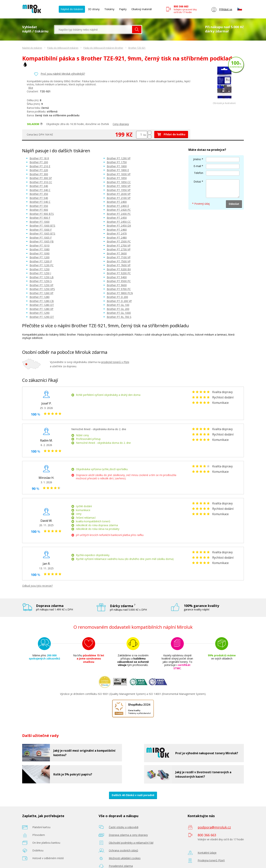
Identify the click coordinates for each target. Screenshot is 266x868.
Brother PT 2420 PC (119, 210)
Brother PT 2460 (117, 230)
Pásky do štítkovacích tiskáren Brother (103, 48)
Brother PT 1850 (117, 178)
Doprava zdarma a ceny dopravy (128, 835)
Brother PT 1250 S (41, 281)
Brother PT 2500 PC (119, 241)
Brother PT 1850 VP (119, 186)
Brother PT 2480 (117, 238)
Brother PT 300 (39, 174)
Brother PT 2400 (117, 202)
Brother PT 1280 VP (41, 309)
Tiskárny (109, 9)
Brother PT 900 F (40, 218)
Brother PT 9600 (117, 285)
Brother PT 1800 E (118, 170)
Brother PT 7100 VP (119, 257)
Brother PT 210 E (40, 166)
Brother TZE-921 (137, 48)
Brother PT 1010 (40, 245)
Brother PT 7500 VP (119, 261)
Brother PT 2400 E (118, 206)
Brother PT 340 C (40, 190)
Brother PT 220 (39, 170)
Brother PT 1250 (40, 269)
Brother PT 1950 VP (119, 190)
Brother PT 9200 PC (119, 273)
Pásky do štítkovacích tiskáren (63, 48)
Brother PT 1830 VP (119, 174)
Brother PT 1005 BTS (42, 234)
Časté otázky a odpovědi (124, 827)
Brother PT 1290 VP (119, 158)
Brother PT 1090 (40, 253)
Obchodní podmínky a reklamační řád (131, 843)
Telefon (199, 173)
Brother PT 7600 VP (119, 265)
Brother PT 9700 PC (119, 289)
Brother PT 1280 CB (42, 301)
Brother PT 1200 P (41, 261)
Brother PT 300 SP (41, 178)
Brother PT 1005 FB (42, 241)
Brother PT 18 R (39, 158)
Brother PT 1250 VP (41, 285)
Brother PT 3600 (117, 253)
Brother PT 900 (39, 210)
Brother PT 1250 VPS (42, 289)
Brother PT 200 (39, 162)
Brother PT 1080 (40, 249)
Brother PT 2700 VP (119, 245)
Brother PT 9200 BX (119, 269)
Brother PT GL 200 (118, 309)
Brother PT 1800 (117, 166)
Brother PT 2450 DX (119, 226)
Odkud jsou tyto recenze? (37, 586)
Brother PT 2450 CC (119, 222)
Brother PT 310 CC (41, 182)
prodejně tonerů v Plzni (115, 362)
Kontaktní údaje (207, 853)
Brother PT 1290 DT (42, 317)
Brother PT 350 (39, 194)
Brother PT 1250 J (40, 273)
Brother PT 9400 (117, 277)
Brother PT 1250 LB (42, 277)
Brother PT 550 (39, 206)
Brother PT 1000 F (41, 230)
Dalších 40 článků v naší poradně (133, 795)
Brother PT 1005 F (41, 238)
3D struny (94, 9)
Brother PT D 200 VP (119, 301)
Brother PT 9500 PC (119, 281)
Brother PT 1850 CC (119, 182)
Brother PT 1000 (40, 222)
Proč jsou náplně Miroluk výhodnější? (63, 74)
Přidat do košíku (171, 134)
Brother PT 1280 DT (42, 305)
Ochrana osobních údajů (123, 850)
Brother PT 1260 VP (41, 293)
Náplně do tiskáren (72, 9)
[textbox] (93, 29)
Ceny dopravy (121, 124)
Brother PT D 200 (117, 297)
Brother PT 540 (39, 198)
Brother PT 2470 (117, 234)
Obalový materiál (141, 9)
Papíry (123, 9)
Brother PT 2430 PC (119, 214)
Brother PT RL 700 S (119, 317)
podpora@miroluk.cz (214, 827)
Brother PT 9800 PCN (120, 293)
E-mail (197, 166)
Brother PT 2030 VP (119, 194)
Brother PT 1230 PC (42, 265)
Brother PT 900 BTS (42, 214)
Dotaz (197, 182)
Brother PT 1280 (40, 297)
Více (31, 88)
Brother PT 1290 (40, 313)
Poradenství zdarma (121, 866)
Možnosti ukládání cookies (125, 858)
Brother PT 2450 (117, 218)
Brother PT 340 (39, 186)
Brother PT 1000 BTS (42, 226)
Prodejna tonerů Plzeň (211, 860)
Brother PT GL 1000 (119, 313)
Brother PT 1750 (117, 162)
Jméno (197, 159)
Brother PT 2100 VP (119, 198)
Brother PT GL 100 (118, 305)
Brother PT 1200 (40, 257)
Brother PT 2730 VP (119, 249)
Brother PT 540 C (40, 202)
